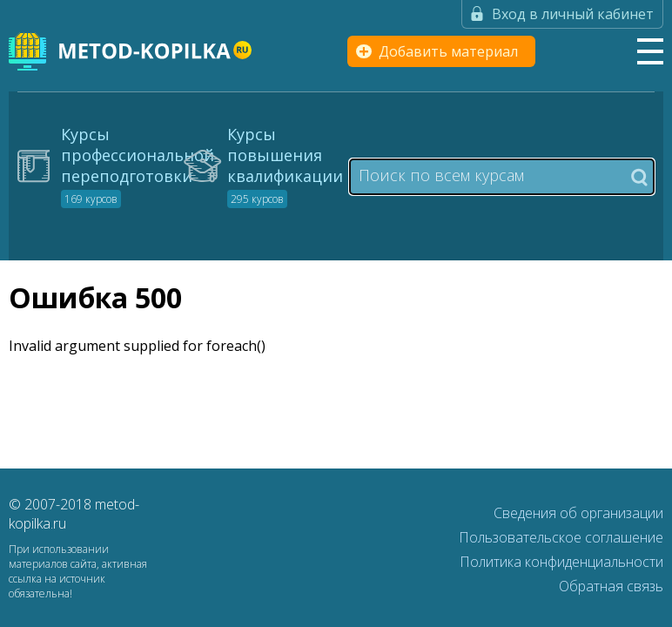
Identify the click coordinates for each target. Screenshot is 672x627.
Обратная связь (611, 586)
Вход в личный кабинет (573, 14)
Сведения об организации (578, 513)
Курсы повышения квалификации (285, 165)
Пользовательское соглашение (561, 537)
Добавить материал (448, 51)
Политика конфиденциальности (561, 562)
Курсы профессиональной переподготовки (138, 165)
